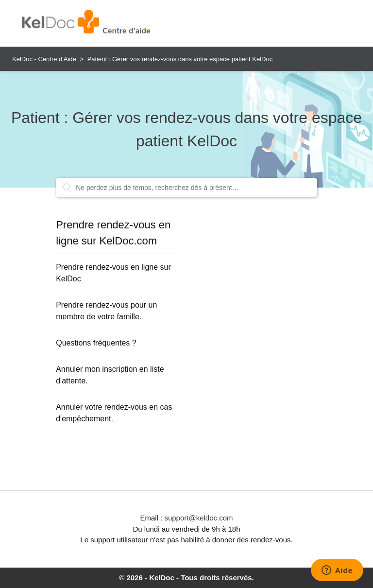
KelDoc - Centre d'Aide (44, 59)
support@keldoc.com (198, 518)
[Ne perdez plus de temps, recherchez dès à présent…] (186, 188)
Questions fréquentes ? (96, 343)
